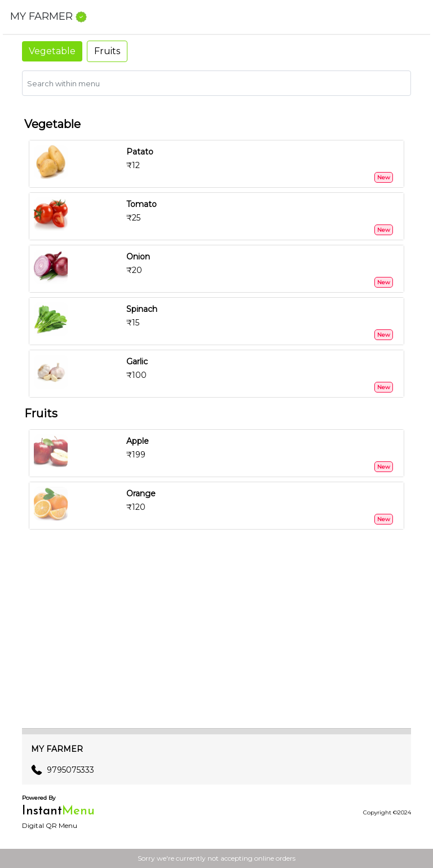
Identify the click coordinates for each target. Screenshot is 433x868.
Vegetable (52, 51)
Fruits (107, 51)
